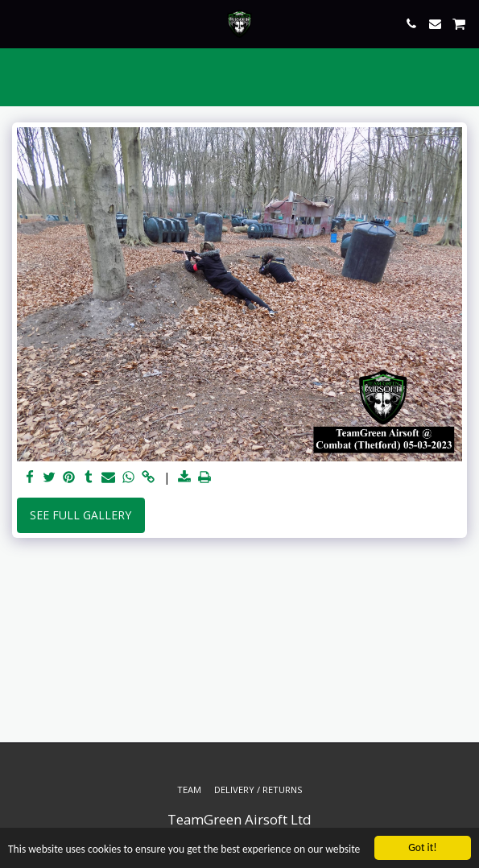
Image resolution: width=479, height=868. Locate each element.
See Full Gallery (81, 515)
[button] (18, 23)
